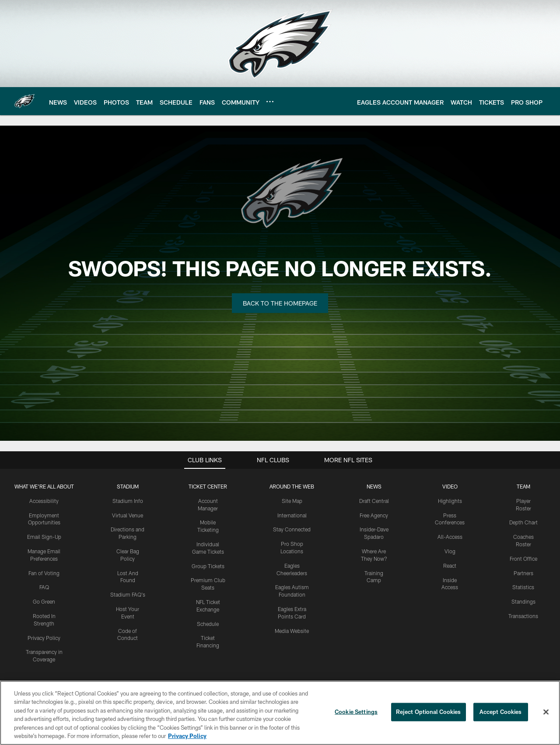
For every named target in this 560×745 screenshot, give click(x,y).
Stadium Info (128, 501)
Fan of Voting (44, 573)
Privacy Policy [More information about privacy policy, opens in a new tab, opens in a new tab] (187, 736)
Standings (523, 601)
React (450, 566)
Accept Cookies (501, 712)
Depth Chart (523, 522)
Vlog (450, 551)
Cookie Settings (356, 712)
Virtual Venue (128, 515)
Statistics (523, 587)
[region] (280, 713)
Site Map (292, 501)
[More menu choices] (270, 102)
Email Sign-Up (44, 537)
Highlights (450, 501)
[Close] (546, 712)
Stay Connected (292, 529)
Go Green (44, 601)
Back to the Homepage (280, 303)
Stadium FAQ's (128, 594)
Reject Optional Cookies (429, 712)
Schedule (208, 624)
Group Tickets (208, 566)
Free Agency (374, 515)
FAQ (44, 587)
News (374, 486)
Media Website (292, 631)
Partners (523, 573)
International (292, 515)
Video (450, 486)
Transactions (523, 616)
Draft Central (374, 501)
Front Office (523, 559)
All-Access (450, 537)
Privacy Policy (44, 638)
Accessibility (44, 501)
